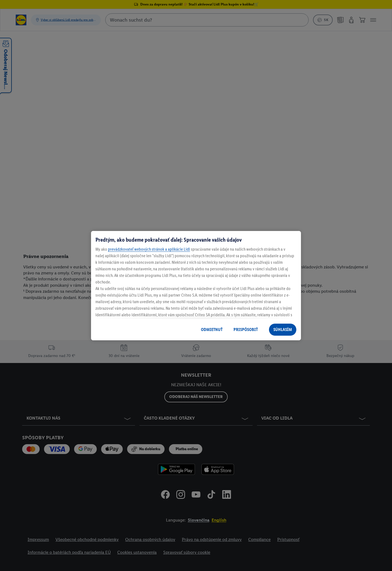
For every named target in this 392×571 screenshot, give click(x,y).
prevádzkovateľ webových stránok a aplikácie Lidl (149, 249)
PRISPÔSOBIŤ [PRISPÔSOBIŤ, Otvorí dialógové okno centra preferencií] (246, 330)
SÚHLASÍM (283, 330)
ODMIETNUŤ (212, 330)
